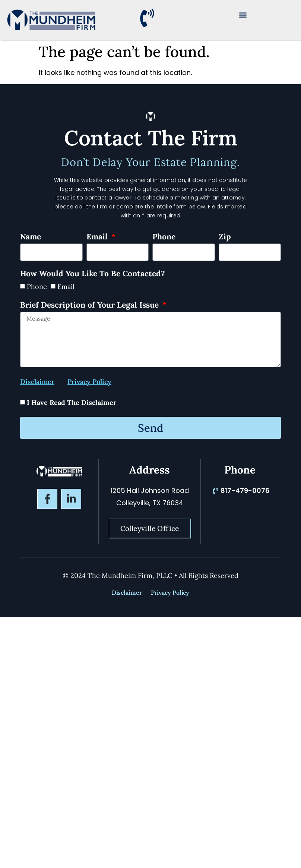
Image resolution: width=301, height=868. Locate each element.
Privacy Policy (170, 592)
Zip (225, 237)
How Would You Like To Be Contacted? (93, 274)
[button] (243, 15)
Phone (164, 237)
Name (31, 237)
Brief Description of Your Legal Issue (91, 305)
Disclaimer (127, 592)
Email (98, 237)
